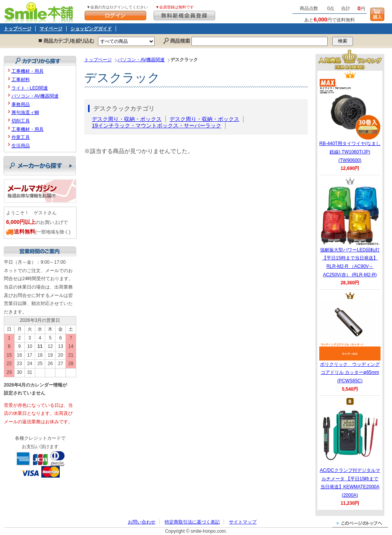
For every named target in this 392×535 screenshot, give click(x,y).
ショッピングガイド (91, 29)
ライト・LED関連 (30, 88)
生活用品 (21, 146)
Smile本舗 (40, 12)
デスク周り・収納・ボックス (127, 119)
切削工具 (21, 121)
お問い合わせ (142, 522)
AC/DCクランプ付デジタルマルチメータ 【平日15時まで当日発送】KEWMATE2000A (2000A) (350, 452)
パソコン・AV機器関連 (141, 60)
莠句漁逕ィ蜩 (25, 113)
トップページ (18, 29)
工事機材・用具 (28, 71)
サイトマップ (243, 522)
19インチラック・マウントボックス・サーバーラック (157, 126)
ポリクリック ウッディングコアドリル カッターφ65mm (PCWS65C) (350, 341)
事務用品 (21, 104)
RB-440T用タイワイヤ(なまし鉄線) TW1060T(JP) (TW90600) (350, 121)
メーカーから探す (40, 166)
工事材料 (21, 80)
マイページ (51, 29)
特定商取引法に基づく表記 (192, 522)
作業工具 (21, 137)
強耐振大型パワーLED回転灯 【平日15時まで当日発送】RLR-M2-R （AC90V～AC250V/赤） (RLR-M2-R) (350, 231)
